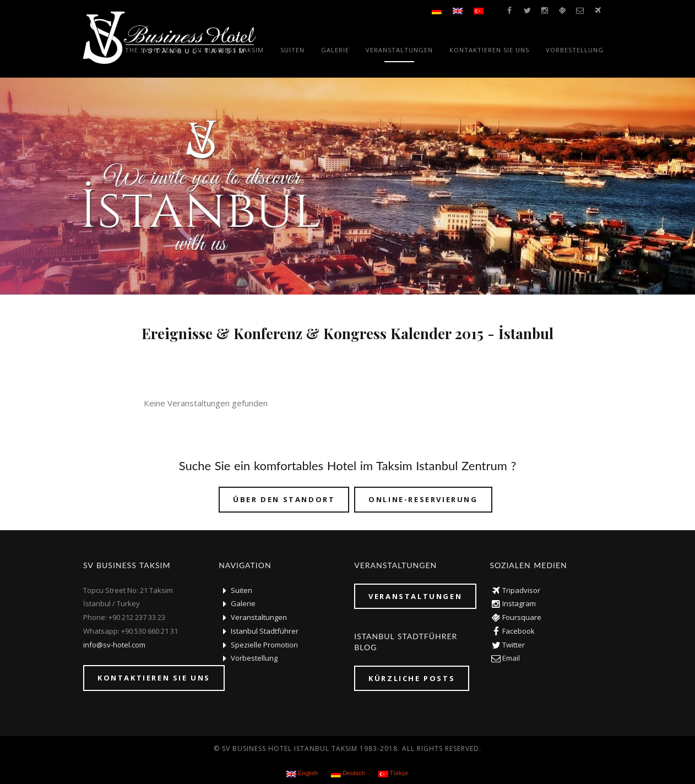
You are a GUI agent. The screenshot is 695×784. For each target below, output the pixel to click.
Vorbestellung (575, 50)
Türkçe (393, 774)
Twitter (514, 645)
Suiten (292, 50)
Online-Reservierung (423, 499)
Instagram (519, 603)
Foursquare (522, 617)
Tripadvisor (521, 590)
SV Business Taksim (229, 50)
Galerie (335, 50)
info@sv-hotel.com (114, 645)
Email (511, 658)
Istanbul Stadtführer (265, 631)
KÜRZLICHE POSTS (412, 678)
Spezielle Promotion (264, 645)
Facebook (518, 631)
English (302, 774)
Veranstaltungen (399, 50)
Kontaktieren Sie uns (489, 50)
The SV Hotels (151, 50)
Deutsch (348, 774)
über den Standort (284, 499)
